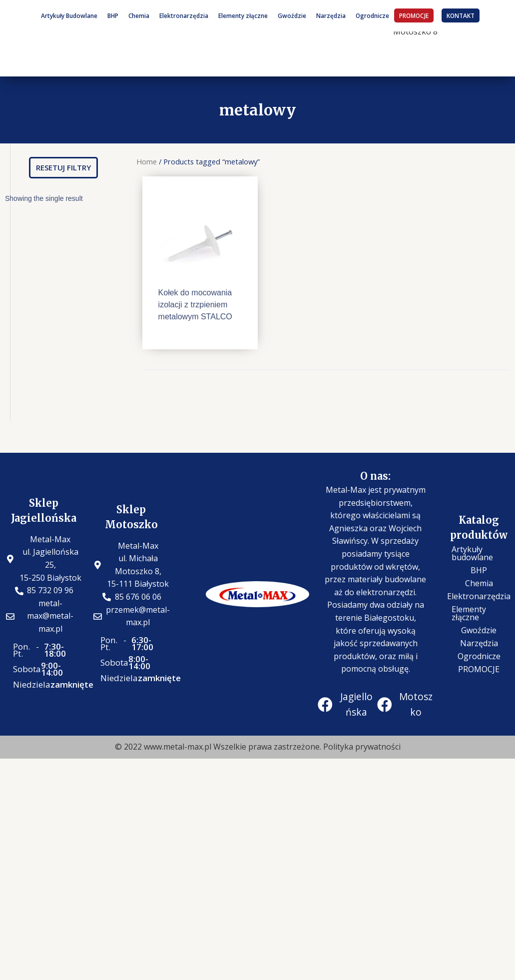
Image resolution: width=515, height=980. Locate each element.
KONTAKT (461, 15)
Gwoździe (292, 15)
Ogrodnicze (372, 15)
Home (147, 161)
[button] (63, 168)
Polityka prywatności (362, 747)
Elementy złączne (243, 15)
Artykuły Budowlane (69, 15)
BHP (113, 15)
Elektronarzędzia (184, 15)
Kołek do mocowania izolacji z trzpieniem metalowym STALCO (195, 305)
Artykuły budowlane (472, 553)
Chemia (139, 15)
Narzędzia (331, 15)
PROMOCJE (414, 15)
